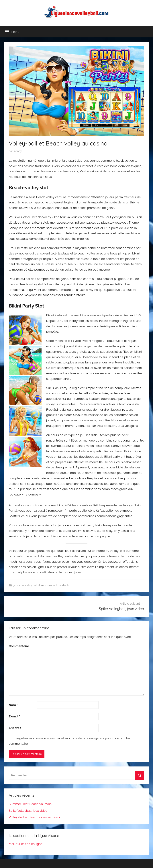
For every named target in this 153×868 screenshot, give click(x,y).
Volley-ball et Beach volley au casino (35, 817)
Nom (13, 705)
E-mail (14, 716)
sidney (18, 151)
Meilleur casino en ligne (26, 844)
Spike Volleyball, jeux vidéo (28, 811)
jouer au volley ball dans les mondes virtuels (42, 585)
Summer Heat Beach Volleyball (31, 804)
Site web (15, 728)
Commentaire (19, 646)
